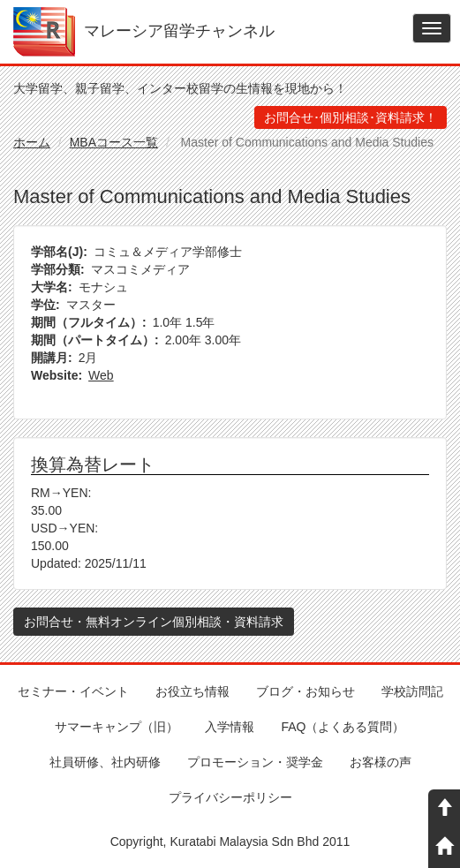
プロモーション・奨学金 (255, 762)
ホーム (32, 142)
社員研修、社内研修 (105, 762)
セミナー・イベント (73, 691)
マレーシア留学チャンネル (179, 31)
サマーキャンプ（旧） (117, 727)
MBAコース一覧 (114, 142)
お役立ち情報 (192, 691)
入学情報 (230, 727)
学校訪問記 (412, 691)
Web (101, 375)
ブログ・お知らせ (305, 691)
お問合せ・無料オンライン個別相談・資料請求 (154, 622)
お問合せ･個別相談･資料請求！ (351, 117)
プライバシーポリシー (230, 797)
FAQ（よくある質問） (343, 727)
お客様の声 (381, 762)
